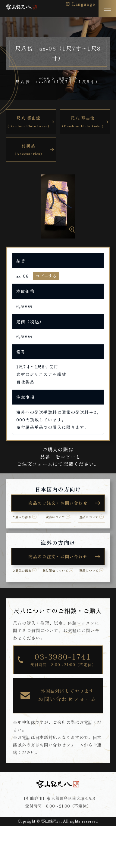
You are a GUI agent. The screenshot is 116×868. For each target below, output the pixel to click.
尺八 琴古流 (83, 122)
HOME (41, 78)
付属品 (28, 150)
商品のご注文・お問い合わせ (58, 503)
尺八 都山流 (28, 122)
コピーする (46, 276)
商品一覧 (68, 78)
